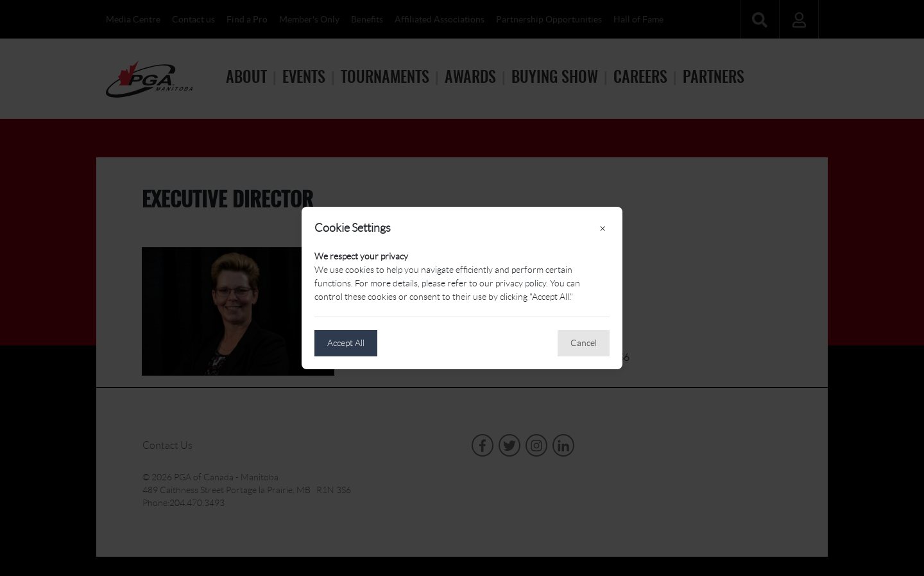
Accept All (346, 343)
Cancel (584, 343)
